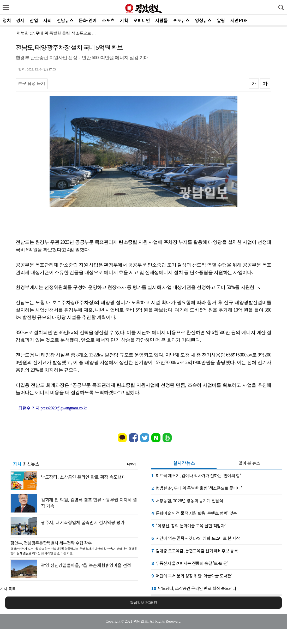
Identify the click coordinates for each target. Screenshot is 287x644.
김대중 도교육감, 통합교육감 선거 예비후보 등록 (195, 551)
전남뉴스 (65, 20)
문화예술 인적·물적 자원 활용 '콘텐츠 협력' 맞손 (194, 513)
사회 (47, 20)
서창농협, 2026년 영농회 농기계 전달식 (187, 500)
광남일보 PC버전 (144, 603)
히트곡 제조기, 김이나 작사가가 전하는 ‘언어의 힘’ (196, 475)
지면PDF (239, 20)
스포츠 (108, 20)
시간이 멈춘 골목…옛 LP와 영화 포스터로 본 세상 (196, 538)
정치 (7, 20)
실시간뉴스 (184, 463)
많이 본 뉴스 (249, 463)
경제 (20, 20)
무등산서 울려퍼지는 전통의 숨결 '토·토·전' (190, 563)
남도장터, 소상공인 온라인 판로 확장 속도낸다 (194, 588)
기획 (124, 20)
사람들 (162, 20)
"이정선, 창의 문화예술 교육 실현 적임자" (189, 526)
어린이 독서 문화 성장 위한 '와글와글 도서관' (192, 576)
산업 (34, 20)
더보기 (131, 464)
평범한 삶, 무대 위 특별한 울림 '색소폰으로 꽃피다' (61, 33)
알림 (221, 20)
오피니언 (142, 20)
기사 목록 (8, 589)
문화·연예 (88, 20)
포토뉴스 (181, 20)
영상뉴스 (203, 20)
